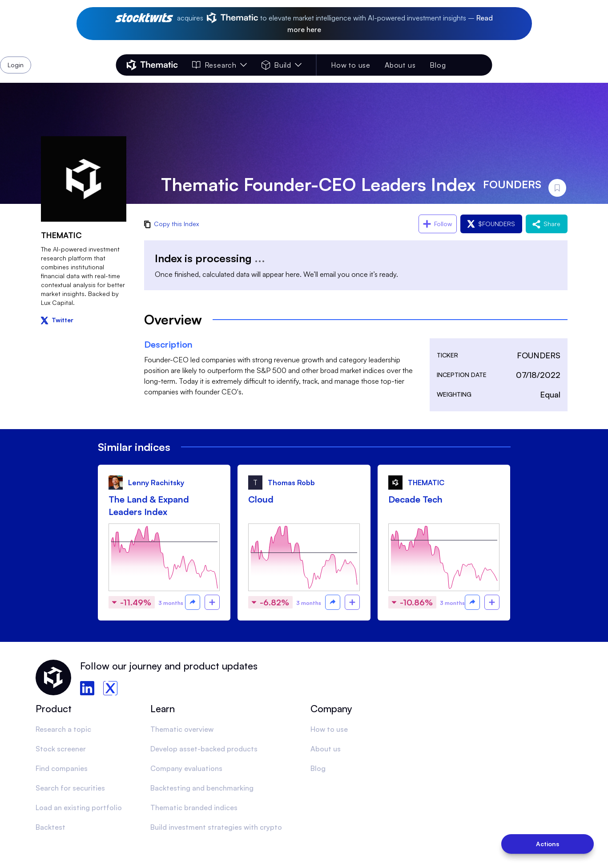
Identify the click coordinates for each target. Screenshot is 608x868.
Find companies (62, 768)
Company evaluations (186, 768)
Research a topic (63, 729)
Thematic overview (182, 729)
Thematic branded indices (194, 807)
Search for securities (70, 788)
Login (469, 65)
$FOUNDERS (491, 224)
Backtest (50, 827)
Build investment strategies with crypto (216, 827)
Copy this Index (171, 224)
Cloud (261, 499)
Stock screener (61, 749)
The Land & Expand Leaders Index (149, 505)
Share (547, 224)
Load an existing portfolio (79, 807)
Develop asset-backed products (204, 749)
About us (400, 65)
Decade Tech (415, 499)
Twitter (57, 320)
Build (282, 65)
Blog (438, 65)
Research (220, 65)
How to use (351, 65)
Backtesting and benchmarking (202, 788)
